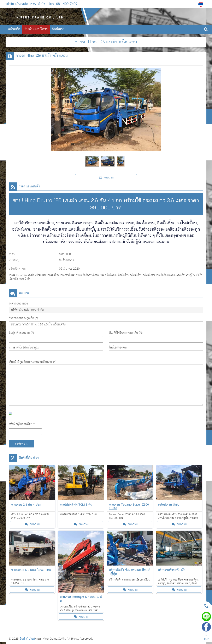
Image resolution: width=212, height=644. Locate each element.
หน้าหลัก (14, 29)
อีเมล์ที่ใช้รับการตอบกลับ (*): (126, 333)
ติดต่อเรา (58, 29)
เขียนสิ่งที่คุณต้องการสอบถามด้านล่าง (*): (33, 362)
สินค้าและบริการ (36, 29)
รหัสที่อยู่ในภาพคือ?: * (22, 424)
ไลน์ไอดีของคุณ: (118, 348)
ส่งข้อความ (22, 444)
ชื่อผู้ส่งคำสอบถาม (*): (22, 333)
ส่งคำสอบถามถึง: (19, 304)
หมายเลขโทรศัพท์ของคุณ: (24, 348)
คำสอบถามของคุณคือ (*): (24, 318)
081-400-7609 (67, 4)
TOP (206, 638)
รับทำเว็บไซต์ (27, 639)
